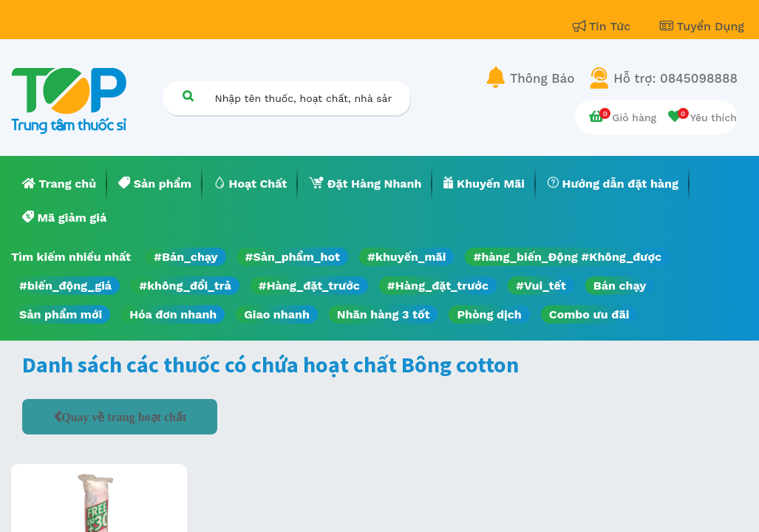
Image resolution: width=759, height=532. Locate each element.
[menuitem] (59, 184)
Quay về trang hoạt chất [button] (124, 417)
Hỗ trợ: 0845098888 (675, 78)
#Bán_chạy (186, 257)
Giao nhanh (277, 314)
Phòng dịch (489, 314)
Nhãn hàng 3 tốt (384, 314)
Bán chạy (620, 286)
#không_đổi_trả (185, 286)
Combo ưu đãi (589, 314)
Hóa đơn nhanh (173, 314)
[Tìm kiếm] (188, 96)
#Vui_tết (541, 286)
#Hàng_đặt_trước (309, 286)
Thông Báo (542, 78)
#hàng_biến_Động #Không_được (567, 257)
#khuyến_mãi (406, 257)
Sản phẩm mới (61, 314)
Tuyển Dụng (702, 26)
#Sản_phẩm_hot (293, 257)
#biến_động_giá (65, 286)
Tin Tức (604, 26)
